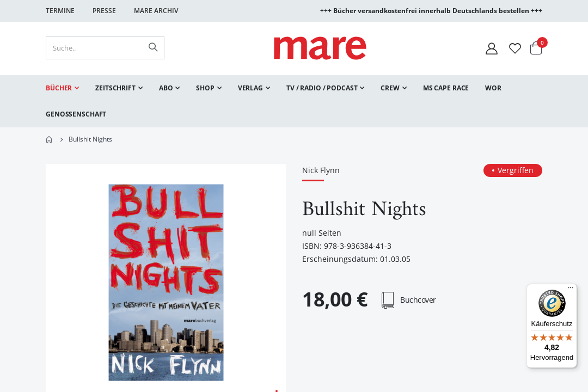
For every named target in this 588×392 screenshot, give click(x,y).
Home (50, 139)
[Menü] (571, 286)
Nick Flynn (321, 171)
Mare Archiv (156, 11)
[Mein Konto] (492, 48)
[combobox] (105, 48)
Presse (104, 11)
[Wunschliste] (515, 48)
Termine (60, 11)
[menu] (294, 101)
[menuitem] (62, 88)
